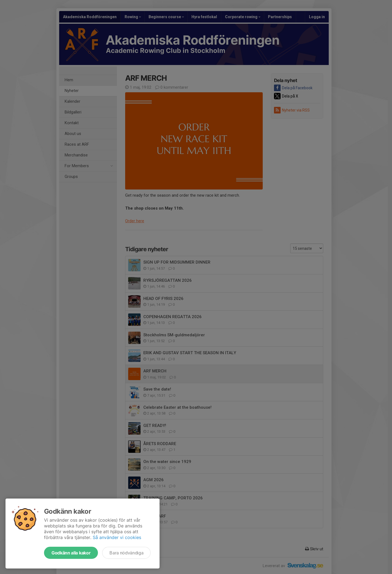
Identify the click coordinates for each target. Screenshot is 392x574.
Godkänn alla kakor (71, 553)
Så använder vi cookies (117, 537)
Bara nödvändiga (126, 553)
